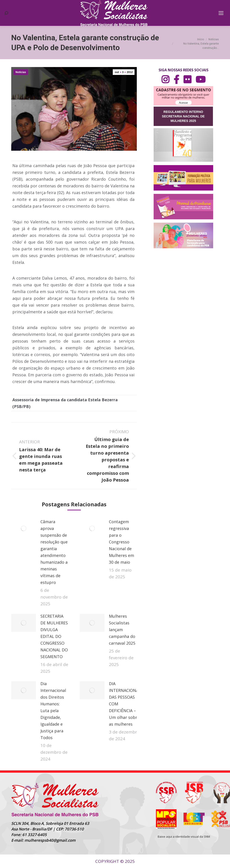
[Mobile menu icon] (221, 13)
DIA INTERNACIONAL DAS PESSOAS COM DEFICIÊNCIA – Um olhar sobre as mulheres (125, 704)
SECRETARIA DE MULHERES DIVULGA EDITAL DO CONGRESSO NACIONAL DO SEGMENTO (54, 636)
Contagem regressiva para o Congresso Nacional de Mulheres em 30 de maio (122, 542)
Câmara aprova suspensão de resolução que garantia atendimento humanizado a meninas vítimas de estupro (54, 552)
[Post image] (24, 528)
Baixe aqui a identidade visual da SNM (184, 837)
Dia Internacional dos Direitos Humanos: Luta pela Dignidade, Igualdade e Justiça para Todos (53, 711)
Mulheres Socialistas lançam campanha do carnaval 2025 (122, 630)
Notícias (21, 72)
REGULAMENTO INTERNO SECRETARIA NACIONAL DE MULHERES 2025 (183, 116)
